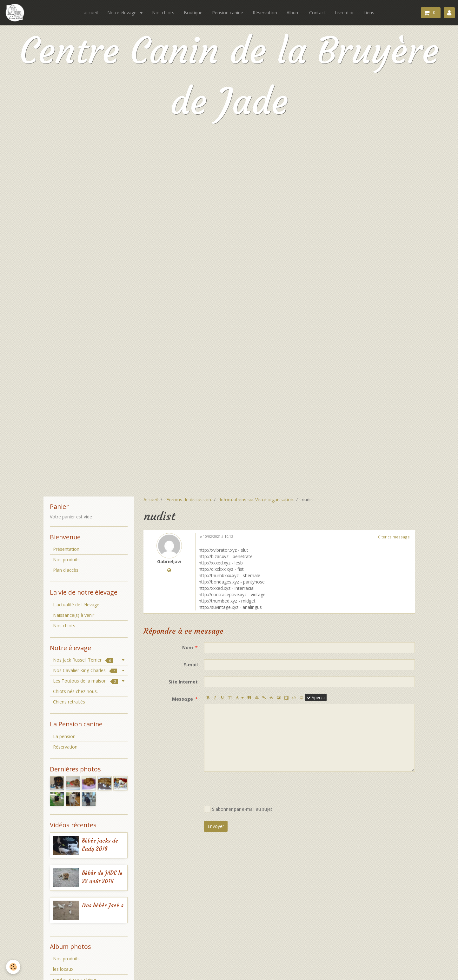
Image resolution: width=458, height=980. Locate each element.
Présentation (66, 549)
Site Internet (183, 682)
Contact (317, 13)
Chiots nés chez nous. (75, 691)
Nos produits (66, 560)
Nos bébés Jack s (103, 906)
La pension (64, 736)
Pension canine (228, 13)
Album (293, 13)
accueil (91, 13)
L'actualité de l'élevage (76, 605)
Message (183, 699)
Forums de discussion (189, 500)
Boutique (193, 13)
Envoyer (216, 826)
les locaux (63, 969)
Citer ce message (394, 537)
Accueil (151, 500)
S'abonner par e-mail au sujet (238, 809)
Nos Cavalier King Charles (85, 670)
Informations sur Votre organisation (256, 500)
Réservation (265, 13)
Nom (188, 647)
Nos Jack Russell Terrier (83, 660)
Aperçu (316, 697)
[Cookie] (13, 967)
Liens (369, 13)
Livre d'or (344, 13)
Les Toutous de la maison (86, 681)
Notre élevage (123, 13)
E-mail (191, 665)
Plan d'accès (66, 570)
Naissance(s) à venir (74, 615)
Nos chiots (163, 13)
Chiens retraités (69, 702)
